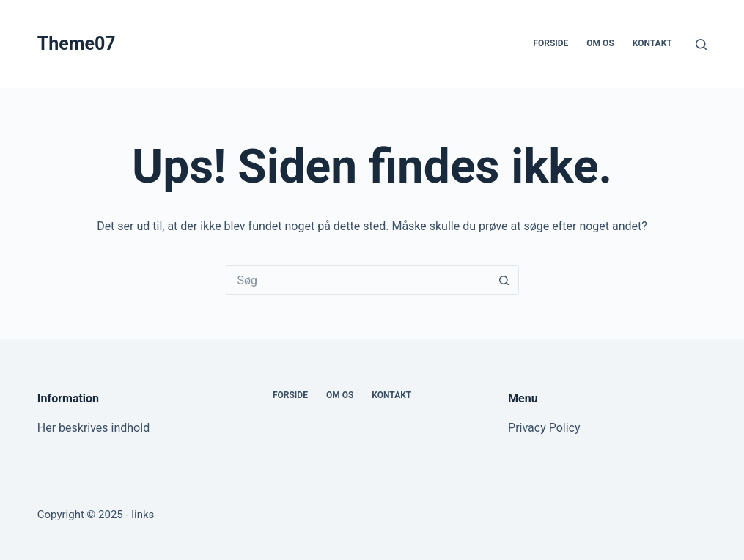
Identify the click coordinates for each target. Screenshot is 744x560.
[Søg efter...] (358, 280)
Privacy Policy (544, 428)
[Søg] (701, 44)
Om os (600, 43)
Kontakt (652, 43)
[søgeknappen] (504, 280)
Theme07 (77, 44)
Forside (550, 43)
